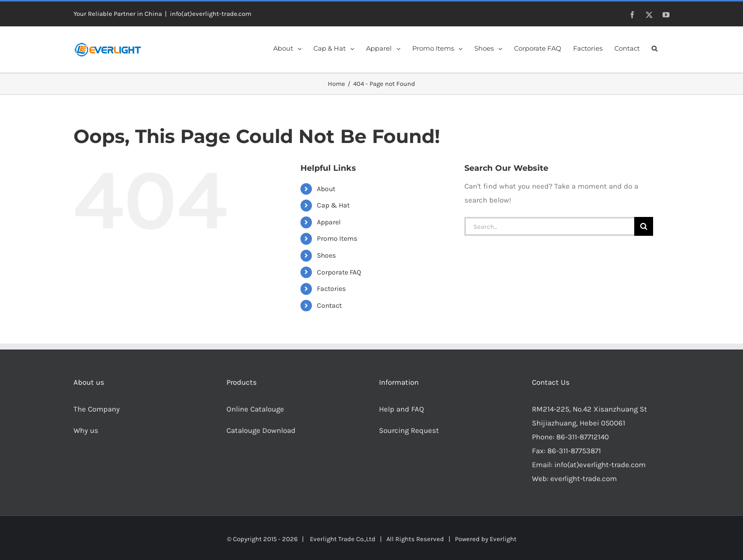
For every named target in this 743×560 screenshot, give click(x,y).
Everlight (503, 539)
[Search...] (549, 226)
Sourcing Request (409, 430)
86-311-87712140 (583, 437)
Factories (331, 289)
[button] (655, 48)
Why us (86, 430)
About (326, 189)
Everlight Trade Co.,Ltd (343, 539)
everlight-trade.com (584, 479)
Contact (329, 306)
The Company (97, 409)
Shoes (326, 255)
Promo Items (337, 239)
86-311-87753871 (574, 451)
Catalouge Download (262, 430)
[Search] (644, 226)
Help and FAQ (402, 409)
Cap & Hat (333, 205)
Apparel (329, 222)
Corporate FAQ (339, 272)
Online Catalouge (255, 409)
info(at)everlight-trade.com (211, 14)
